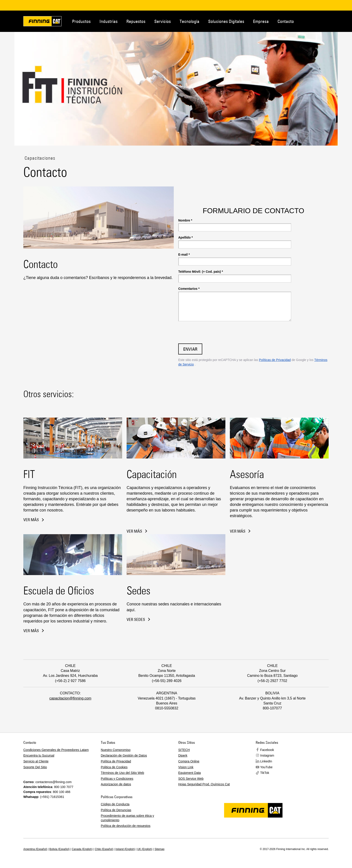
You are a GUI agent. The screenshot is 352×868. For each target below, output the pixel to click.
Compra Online (189, 761)
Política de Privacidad (116, 761)
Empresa (261, 21)
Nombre (185, 220)
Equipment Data (189, 773)
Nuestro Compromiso (116, 750)
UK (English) (145, 849)
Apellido (186, 237)
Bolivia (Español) (59, 849)
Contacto (286, 21)
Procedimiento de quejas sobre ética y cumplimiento (127, 818)
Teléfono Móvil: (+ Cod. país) (201, 272)
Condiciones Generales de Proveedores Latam (56, 750)
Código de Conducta (115, 804)
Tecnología (189, 21)
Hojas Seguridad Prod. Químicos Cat (204, 784)
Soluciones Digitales (226, 21)
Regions (333, 21)
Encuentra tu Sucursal (39, 755)
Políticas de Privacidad (275, 360)
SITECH (184, 750)
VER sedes (136, 620)
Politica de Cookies (114, 767)
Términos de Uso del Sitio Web (122, 773)
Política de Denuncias (116, 810)
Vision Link (186, 767)
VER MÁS (134, 531)
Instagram (267, 755)
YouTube (266, 767)
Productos (81, 21)
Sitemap (159, 849)
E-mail (184, 255)
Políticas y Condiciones (117, 779)
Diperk (183, 755)
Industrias (109, 21)
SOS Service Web (191, 779)
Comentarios (189, 289)
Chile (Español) (104, 849)
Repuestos (136, 21)
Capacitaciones (39, 158)
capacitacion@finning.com (70, 698)
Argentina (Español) (35, 849)
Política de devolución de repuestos (126, 826)
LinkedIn (266, 761)
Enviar (190, 349)
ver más (31, 520)
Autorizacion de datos (116, 784)
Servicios (163, 21)
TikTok (265, 773)
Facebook (267, 750)
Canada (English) (82, 849)
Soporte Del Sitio (35, 767)
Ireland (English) (125, 849)
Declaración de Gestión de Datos (124, 755)
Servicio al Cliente (36, 761)
